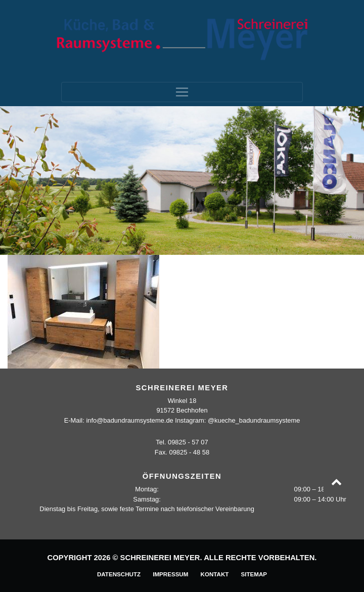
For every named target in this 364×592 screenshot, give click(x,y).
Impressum (170, 574)
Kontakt (215, 574)
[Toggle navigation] (182, 92)
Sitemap (254, 574)
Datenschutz (119, 574)
